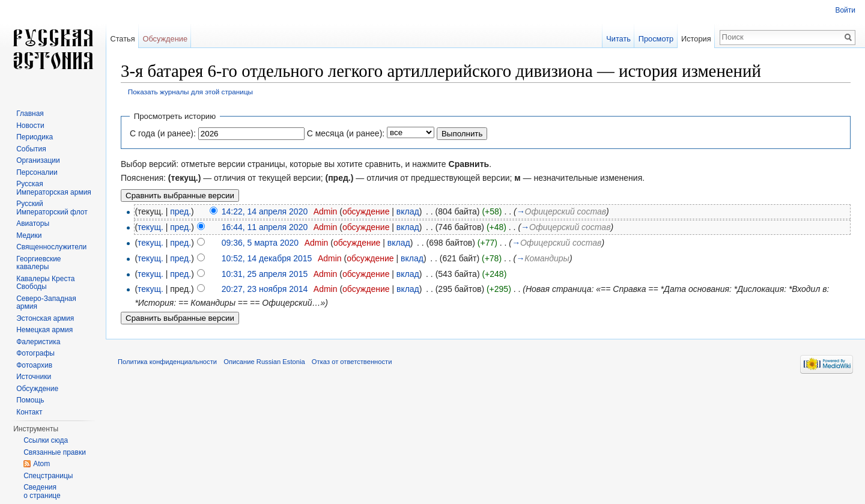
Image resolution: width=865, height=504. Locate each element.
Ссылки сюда (46, 440)
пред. (181, 211)
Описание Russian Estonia (264, 362)
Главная (30, 114)
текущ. (150, 227)
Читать (618, 39)
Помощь (30, 400)
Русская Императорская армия (54, 188)
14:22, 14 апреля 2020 (265, 211)
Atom (41, 464)
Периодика (35, 137)
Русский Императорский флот (52, 208)
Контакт (29, 412)
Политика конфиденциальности (167, 362)
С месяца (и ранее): (346, 133)
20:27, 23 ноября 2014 (265, 289)
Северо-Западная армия (46, 303)
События (31, 149)
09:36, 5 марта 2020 (260, 243)
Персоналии (37, 172)
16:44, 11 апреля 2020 (265, 227)
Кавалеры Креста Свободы (45, 283)
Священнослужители (51, 247)
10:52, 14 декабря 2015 (267, 258)
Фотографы (35, 353)
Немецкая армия (44, 330)
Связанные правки (55, 452)
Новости (30, 126)
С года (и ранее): (163, 133)
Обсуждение (165, 39)
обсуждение (366, 211)
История (696, 39)
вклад (408, 211)
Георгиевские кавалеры (38, 263)
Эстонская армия (45, 318)
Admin (326, 211)
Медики (29, 235)
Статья (122, 39)
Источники (34, 377)
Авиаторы (33, 223)
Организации (38, 160)
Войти (845, 10)
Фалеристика (38, 342)
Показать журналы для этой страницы (190, 92)
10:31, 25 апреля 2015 (265, 274)
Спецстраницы (48, 476)
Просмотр (656, 39)
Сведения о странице (42, 491)
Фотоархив (34, 365)
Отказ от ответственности (352, 362)
